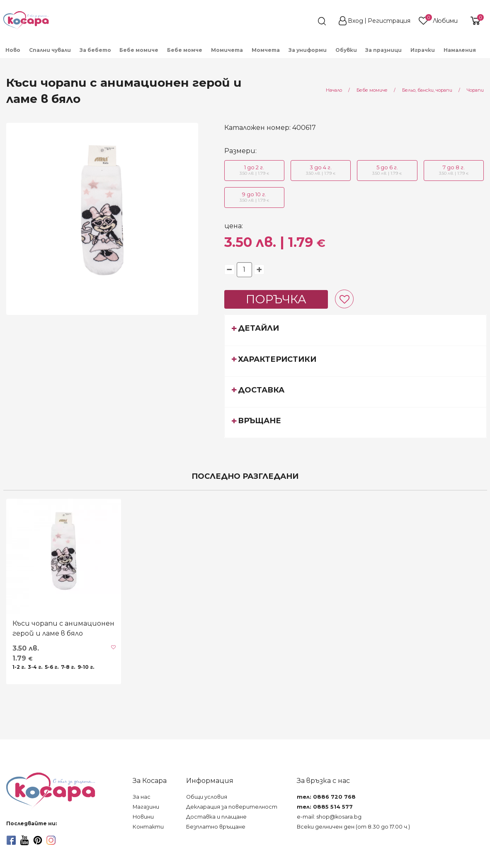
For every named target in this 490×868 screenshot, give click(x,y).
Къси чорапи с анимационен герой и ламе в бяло (63, 628)
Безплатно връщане (216, 827)
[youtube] (24, 840)
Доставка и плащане (216, 817)
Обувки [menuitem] (346, 50)
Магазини (146, 807)
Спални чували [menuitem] (50, 50)
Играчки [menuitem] (423, 50)
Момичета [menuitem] (227, 50)
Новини (143, 817)
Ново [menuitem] (13, 50)
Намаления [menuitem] (460, 50)
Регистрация (389, 21)
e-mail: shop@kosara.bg (329, 817)
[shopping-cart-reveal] (474, 21)
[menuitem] (485, 53)
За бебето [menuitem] (95, 50)
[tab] (356, 330)
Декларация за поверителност (232, 807)
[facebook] (11, 840)
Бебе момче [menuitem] (185, 50)
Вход (355, 21)
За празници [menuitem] (383, 50)
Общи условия (207, 797)
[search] (307, 21)
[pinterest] (38, 840)
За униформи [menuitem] (308, 50)
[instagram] (51, 840)
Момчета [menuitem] (266, 50)
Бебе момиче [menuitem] (139, 50)
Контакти (148, 827)
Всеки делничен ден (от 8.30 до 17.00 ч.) (353, 827)
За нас (142, 797)
